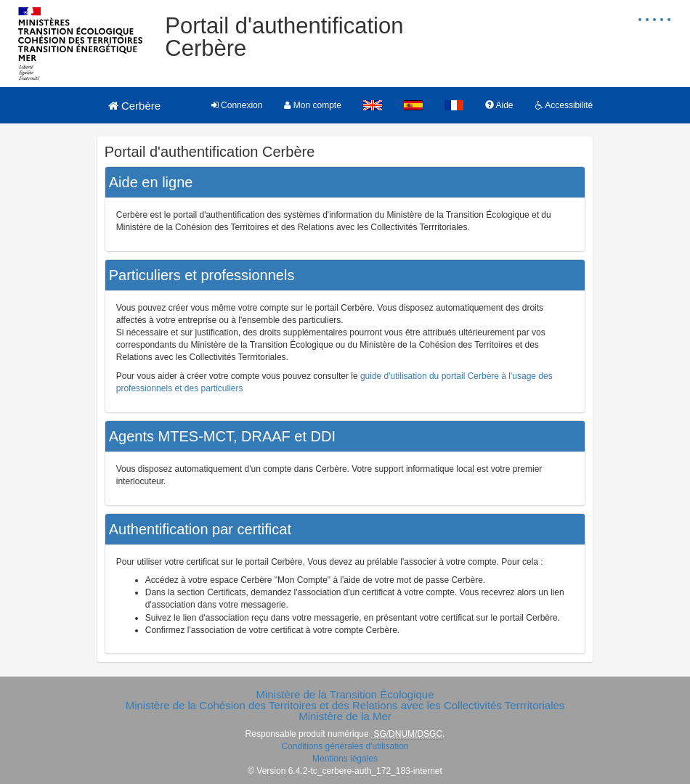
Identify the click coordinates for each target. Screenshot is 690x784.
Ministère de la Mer (345, 716)
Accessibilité (564, 105)
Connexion (237, 105)
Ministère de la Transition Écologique (345, 694)
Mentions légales (345, 759)
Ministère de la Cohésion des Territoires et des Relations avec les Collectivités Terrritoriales (345, 705)
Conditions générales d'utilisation (345, 746)
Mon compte (312, 105)
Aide (499, 105)
